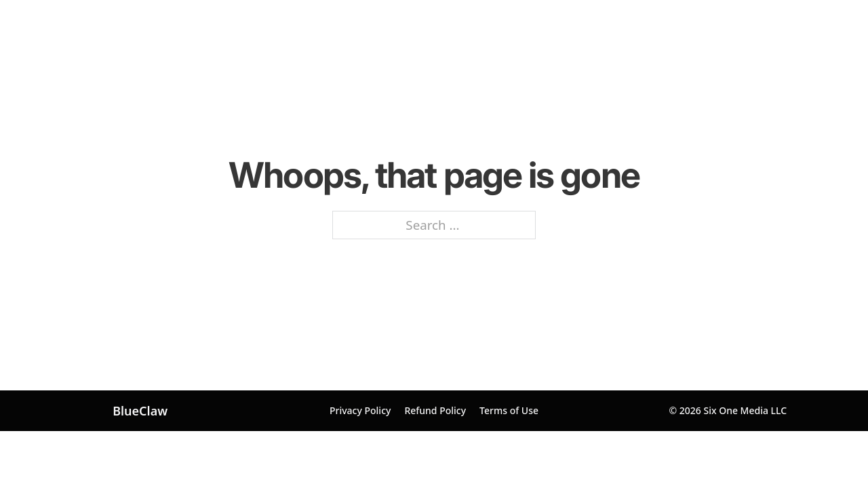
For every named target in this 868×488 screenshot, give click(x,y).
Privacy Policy (360, 410)
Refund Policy (435, 410)
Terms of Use (509, 410)
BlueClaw (140, 411)
